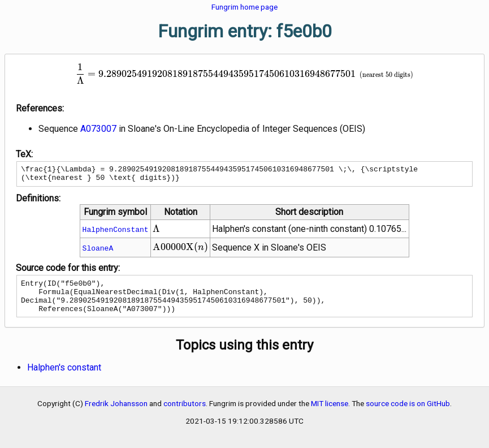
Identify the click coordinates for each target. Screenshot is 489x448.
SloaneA (98, 251)
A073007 (98, 129)
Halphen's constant (64, 378)
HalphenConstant (116, 232)
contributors (185, 413)
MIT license (330, 413)
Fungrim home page (244, 7)
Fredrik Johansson (116, 413)
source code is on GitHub (408, 413)
